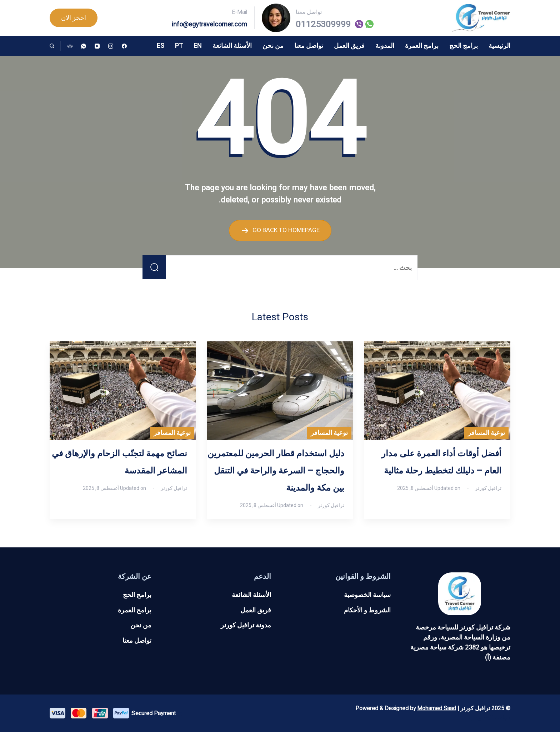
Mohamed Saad (437, 708)
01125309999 (323, 24)
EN (198, 46)
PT (179, 46)
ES (161, 46)
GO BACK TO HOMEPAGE (285, 230)
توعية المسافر (486, 433)
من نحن (273, 46)
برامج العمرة (422, 46)
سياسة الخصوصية (367, 594)
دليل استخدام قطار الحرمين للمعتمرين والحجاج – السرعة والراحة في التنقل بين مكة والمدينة (276, 471)
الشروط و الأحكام (367, 610)
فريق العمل (349, 46)
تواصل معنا (309, 46)
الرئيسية (499, 46)
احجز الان (74, 18)
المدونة (385, 46)
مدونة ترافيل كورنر (246, 625)
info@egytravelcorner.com (209, 24)
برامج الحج (464, 46)
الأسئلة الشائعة (232, 46)
